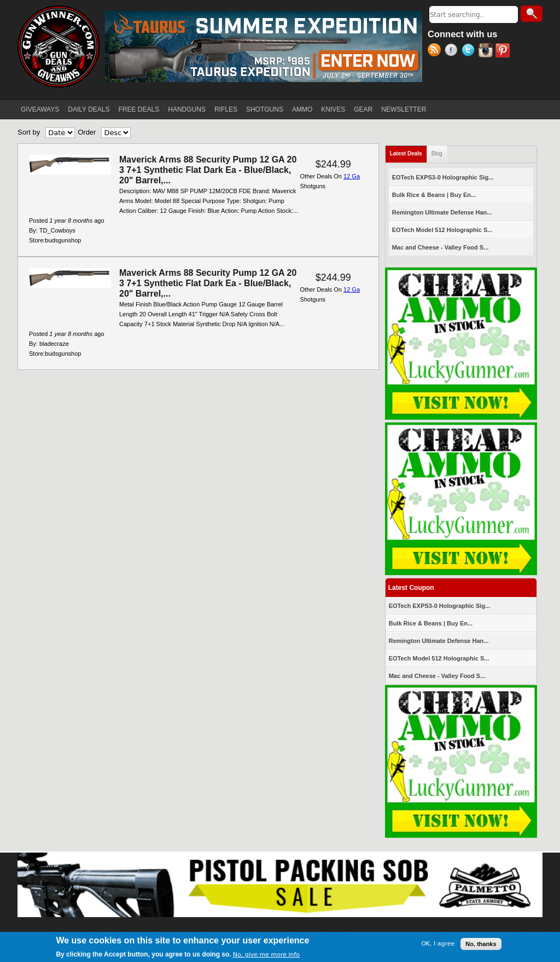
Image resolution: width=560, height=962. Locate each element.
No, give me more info (266, 955)
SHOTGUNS (265, 109)
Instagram (487, 51)
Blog (437, 153)
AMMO (302, 109)
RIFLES (226, 109)
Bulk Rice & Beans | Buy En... (434, 195)
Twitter (470, 51)
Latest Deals (409, 151)
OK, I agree (438, 944)
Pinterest (504, 51)
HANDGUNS (187, 109)
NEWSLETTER (404, 109)
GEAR (363, 109)
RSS (436, 51)
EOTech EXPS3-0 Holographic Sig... (443, 177)
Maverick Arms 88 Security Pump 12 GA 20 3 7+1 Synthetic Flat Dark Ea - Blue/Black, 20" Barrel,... (208, 170)
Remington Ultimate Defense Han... (442, 212)
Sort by (29, 132)
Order (87, 132)
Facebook (453, 51)
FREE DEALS (139, 109)
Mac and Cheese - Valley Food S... (441, 247)
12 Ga (352, 176)
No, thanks (481, 944)
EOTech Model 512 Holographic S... (442, 230)
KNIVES (333, 109)
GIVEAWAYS (40, 109)
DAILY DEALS (89, 109)
